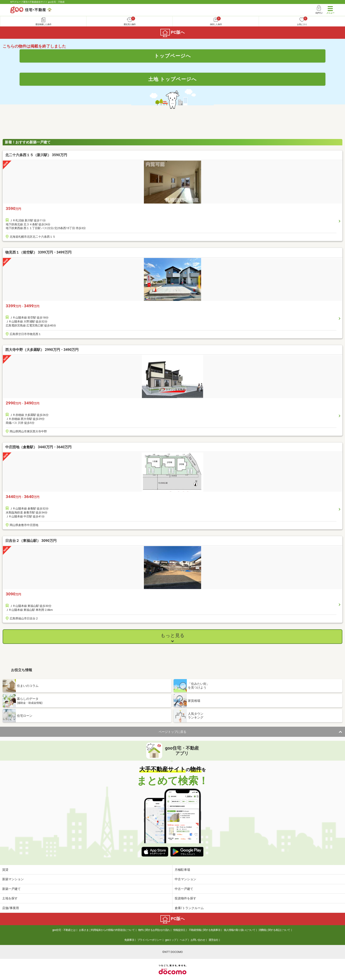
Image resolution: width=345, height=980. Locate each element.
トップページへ (173, 56)
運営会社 (213, 940)
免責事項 (129, 940)
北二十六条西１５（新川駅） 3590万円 (36, 155)
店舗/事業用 (11, 908)
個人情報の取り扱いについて (239, 930)
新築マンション (13, 879)
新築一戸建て (11, 889)
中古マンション (185, 879)
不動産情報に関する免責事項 (205, 930)
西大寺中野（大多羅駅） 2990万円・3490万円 (42, 350)
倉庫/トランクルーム (189, 908)
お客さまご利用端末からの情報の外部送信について (107, 930)
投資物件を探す (185, 898)
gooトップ (171, 940)
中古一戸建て (184, 889)
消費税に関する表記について (274, 930)
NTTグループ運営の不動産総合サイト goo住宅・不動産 (38, 2)
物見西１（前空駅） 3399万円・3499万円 (38, 252)
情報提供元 (179, 930)
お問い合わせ (198, 940)
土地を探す (10, 898)
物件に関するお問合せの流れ (154, 930)
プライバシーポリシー (149, 940)
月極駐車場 (182, 870)
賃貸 (5, 870)
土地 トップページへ (172, 79)
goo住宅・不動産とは (64, 930)
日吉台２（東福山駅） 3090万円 (31, 541)
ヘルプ (183, 940)
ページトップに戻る (172, 732)
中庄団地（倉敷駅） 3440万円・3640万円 (38, 447)
